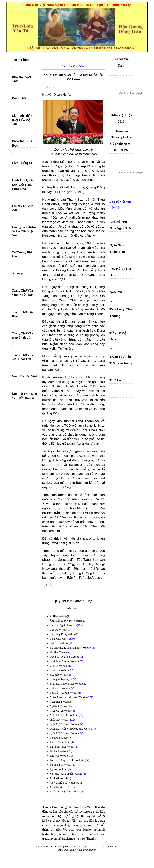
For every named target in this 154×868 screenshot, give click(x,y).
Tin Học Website (59, 652)
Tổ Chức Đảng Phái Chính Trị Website (71, 648)
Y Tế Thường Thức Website (65, 792)
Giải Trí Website (59, 666)
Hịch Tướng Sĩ (22, 163)
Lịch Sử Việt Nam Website (65, 693)
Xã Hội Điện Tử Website (64, 783)
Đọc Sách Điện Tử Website (65, 657)
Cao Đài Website (59, 630)
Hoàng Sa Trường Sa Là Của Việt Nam (24, 231)
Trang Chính (21, 60)
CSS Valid (57, 846)
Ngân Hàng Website (61, 702)
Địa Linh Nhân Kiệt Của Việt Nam (22, 120)
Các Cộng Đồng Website (63, 634)
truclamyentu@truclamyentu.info (77, 850)
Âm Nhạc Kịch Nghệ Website (66, 621)
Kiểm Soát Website (60, 688)
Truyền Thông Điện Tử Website (67, 760)
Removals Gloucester (61, 738)
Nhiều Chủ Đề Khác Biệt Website (69, 697)
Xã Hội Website (60, 778)
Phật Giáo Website (60, 720)
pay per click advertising (74, 601)
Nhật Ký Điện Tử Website (64, 715)
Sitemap (17, 273)
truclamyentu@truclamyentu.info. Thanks (69, 838)
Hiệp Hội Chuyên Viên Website (67, 684)
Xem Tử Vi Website (61, 787)
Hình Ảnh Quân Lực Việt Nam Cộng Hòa (23, 185)
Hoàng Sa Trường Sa (61, 679)
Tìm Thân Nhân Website (63, 747)
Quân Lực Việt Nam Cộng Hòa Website (71, 729)
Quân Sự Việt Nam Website (65, 724)
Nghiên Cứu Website (61, 706)
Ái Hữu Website (58, 616)
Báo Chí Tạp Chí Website (63, 625)
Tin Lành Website (59, 751)
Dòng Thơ (19, 98)
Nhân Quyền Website (61, 711)
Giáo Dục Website (60, 670)
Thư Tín (115, 380)
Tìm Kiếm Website (60, 742)
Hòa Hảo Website (59, 675)
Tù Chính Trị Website (62, 765)
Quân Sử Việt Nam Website (65, 733)
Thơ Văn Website (59, 756)
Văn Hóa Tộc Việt (24, 376)
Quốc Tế (116, 292)
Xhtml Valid (42, 846)
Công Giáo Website (60, 639)
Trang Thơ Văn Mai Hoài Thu (22, 357)
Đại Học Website (59, 643)
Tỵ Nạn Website (59, 769)
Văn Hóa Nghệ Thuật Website (66, 774)
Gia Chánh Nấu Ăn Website (65, 661)
